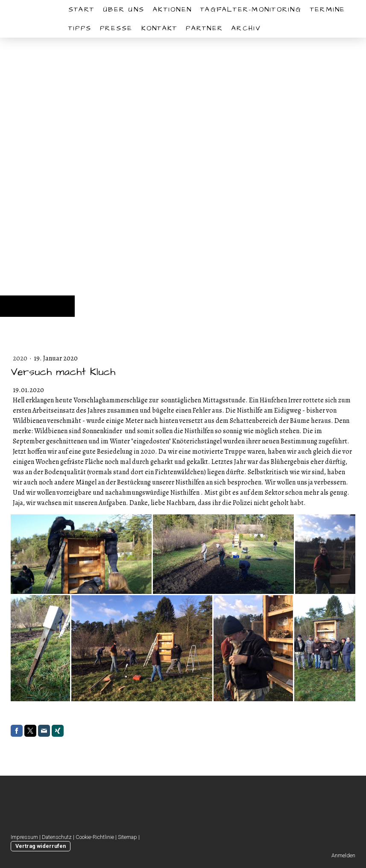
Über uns (124, 9)
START (81, 9)
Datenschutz (57, 837)
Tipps (80, 28)
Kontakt (160, 28)
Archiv (246, 28)
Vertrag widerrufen (41, 846)
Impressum (24, 837)
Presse (116, 28)
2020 (21, 358)
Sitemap (127, 837)
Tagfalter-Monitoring (251, 9)
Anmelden (343, 855)
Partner (204, 28)
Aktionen (172, 9)
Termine (328, 9)
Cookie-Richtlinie (95, 837)
